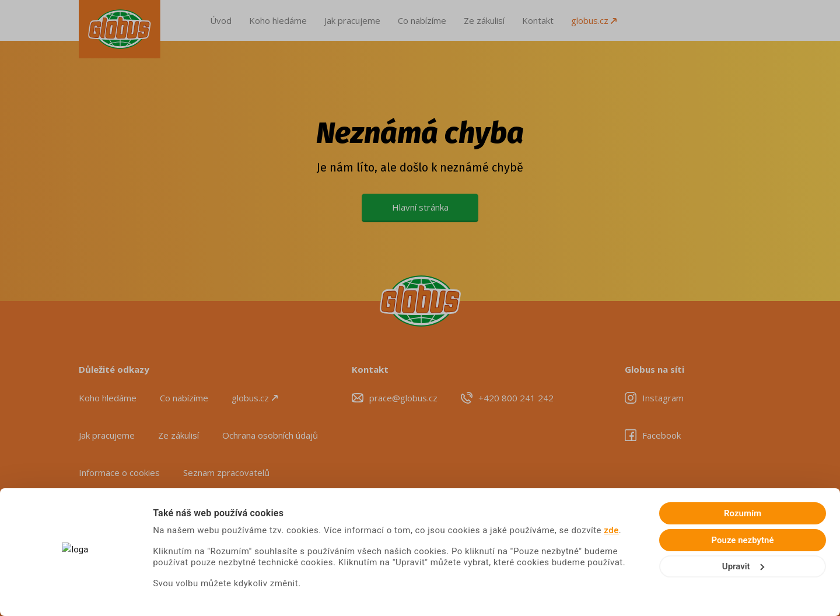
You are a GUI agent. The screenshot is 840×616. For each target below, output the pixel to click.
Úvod (221, 20)
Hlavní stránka (420, 207)
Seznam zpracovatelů (226, 473)
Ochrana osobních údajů (270, 435)
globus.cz (594, 20)
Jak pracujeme (352, 20)
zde (611, 530)
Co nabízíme (422, 20)
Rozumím (743, 513)
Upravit (743, 566)
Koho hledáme (278, 20)
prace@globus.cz (403, 398)
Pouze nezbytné (743, 540)
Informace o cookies (119, 473)
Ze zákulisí (484, 20)
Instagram (663, 398)
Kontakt (538, 20)
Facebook (661, 435)
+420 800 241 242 (516, 398)
